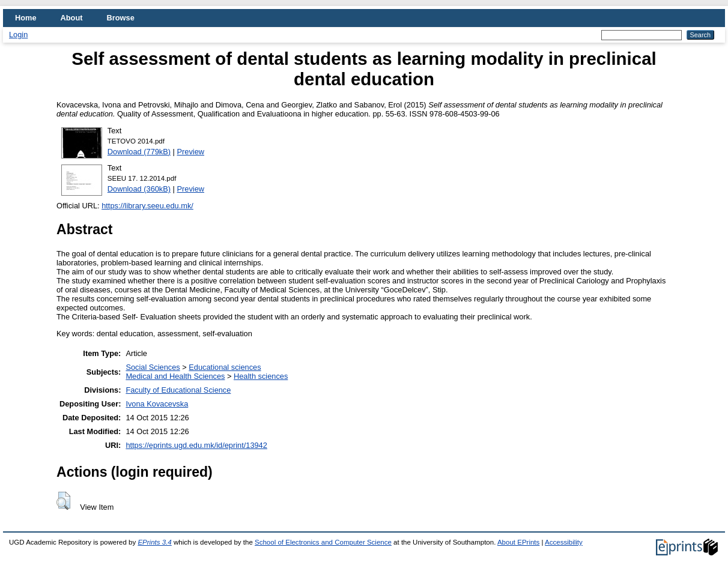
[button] (63, 501)
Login (18, 35)
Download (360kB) (139, 189)
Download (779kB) (139, 152)
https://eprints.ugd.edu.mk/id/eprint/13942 (196, 445)
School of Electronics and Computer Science (323, 542)
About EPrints (518, 542)
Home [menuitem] (26, 18)
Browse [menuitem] (121, 18)
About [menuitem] (72, 18)
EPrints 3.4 (154, 542)
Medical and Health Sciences (175, 376)
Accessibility (564, 542)
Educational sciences (225, 367)
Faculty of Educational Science (178, 390)
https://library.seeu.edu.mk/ (147, 206)
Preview (191, 152)
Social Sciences (153, 367)
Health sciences (261, 376)
